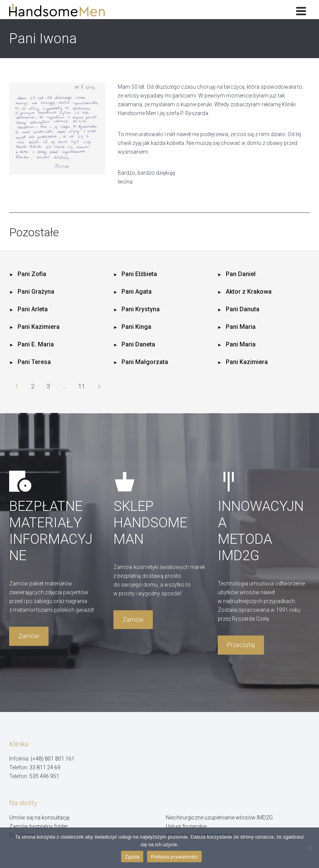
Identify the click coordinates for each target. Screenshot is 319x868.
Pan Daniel (241, 274)
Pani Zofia (32, 274)
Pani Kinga (136, 327)
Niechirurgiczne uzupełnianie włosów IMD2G (219, 818)
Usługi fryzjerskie (186, 826)
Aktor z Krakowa (249, 292)
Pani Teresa (34, 362)
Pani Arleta (33, 309)
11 (82, 386)
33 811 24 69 (45, 767)
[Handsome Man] (62, 10)
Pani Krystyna (141, 309)
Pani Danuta (243, 309)
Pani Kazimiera (39, 327)
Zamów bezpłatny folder (39, 826)
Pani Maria (241, 327)
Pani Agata (137, 292)
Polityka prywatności (174, 857)
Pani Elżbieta (139, 274)
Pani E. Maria (36, 344)
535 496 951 (44, 776)
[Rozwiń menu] (301, 10)
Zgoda (132, 857)
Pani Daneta (138, 344)
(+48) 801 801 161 (53, 759)
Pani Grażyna (36, 292)
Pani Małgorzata (145, 362)
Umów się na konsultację (39, 818)
